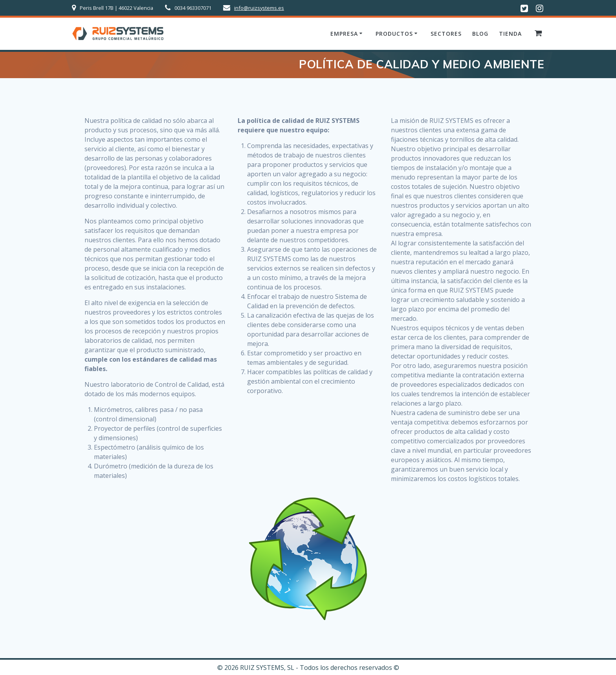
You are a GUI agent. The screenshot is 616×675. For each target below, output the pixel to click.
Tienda (510, 34)
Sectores (446, 34)
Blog (480, 34)
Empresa (344, 34)
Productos (394, 34)
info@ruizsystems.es (259, 8)
